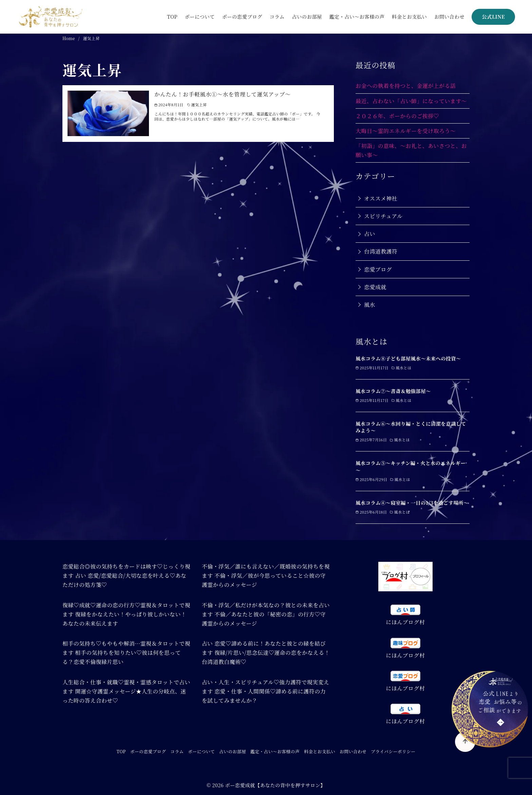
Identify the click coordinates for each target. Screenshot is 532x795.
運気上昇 (91, 38)
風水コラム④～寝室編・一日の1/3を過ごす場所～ (412, 503)
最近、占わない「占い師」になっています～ (411, 101)
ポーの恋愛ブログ (242, 16)
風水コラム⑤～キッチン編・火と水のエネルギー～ (411, 466)
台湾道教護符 (381, 251)
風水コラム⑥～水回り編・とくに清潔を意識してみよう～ (411, 427)
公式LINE (493, 16)
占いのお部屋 (307, 16)
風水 (370, 305)
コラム (277, 16)
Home (69, 38)
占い (370, 234)
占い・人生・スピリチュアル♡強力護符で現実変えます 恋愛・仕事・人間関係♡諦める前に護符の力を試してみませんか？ (266, 691)
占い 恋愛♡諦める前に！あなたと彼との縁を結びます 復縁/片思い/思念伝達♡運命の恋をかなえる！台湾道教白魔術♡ (266, 653)
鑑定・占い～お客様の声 (357, 16)
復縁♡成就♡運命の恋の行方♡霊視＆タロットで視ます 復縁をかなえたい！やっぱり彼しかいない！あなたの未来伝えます (126, 614)
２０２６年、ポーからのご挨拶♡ (397, 116)
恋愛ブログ (378, 269)
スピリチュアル (383, 216)
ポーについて (199, 16)
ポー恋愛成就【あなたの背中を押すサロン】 (275, 785)
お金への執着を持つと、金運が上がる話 (406, 86)
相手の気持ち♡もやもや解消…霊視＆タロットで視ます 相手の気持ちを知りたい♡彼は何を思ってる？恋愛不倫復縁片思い (126, 653)
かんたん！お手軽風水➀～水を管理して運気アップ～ (223, 94)
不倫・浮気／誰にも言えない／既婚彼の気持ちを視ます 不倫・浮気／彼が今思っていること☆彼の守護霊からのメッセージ (266, 576)
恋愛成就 (375, 287)
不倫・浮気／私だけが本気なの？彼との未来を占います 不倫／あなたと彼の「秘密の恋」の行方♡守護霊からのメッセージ (266, 614)
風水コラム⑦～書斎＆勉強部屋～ (393, 391)
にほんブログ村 (405, 622)
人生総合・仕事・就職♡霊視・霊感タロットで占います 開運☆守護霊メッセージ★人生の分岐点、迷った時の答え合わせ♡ (126, 691)
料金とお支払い (410, 16)
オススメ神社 (381, 198)
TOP (172, 16)
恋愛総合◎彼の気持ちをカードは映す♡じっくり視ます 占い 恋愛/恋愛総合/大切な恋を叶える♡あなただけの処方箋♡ (126, 576)
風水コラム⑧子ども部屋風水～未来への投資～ (408, 358)
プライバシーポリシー (393, 751)
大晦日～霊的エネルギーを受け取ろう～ (406, 131)
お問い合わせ (449, 16)
